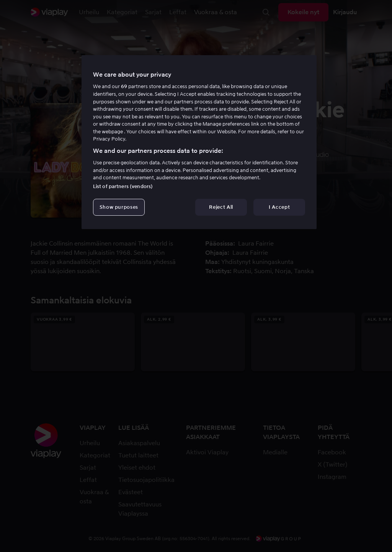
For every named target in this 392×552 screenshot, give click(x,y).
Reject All (221, 207)
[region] (199, 142)
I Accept (279, 207)
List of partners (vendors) (123, 186)
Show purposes (119, 207)
